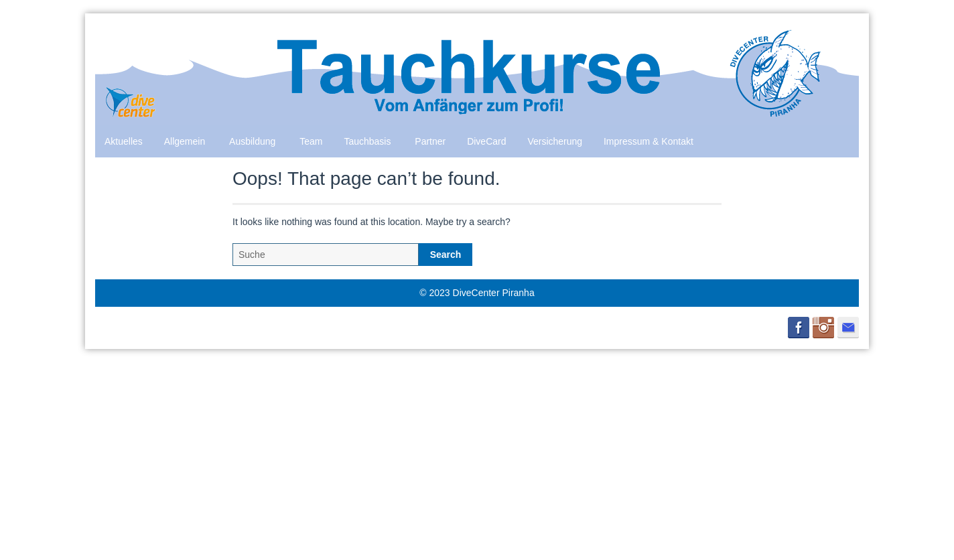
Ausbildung (252, 141)
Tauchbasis (367, 141)
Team (311, 141)
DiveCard (486, 141)
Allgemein (185, 141)
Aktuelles (124, 141)
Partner (430, 141)
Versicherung (555, 141)
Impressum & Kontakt (649, 141)
